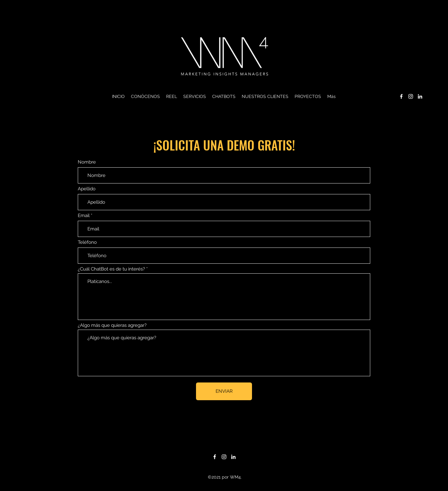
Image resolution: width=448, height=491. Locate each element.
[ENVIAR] (224, 391)
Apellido (87, 189)
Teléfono (87, 242)
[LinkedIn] (420, 96)
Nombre (87, 162)
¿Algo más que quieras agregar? (112, 325)
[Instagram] (411, 96)
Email (84, 216)
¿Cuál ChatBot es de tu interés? (111, 269)
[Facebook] (401, 96)
